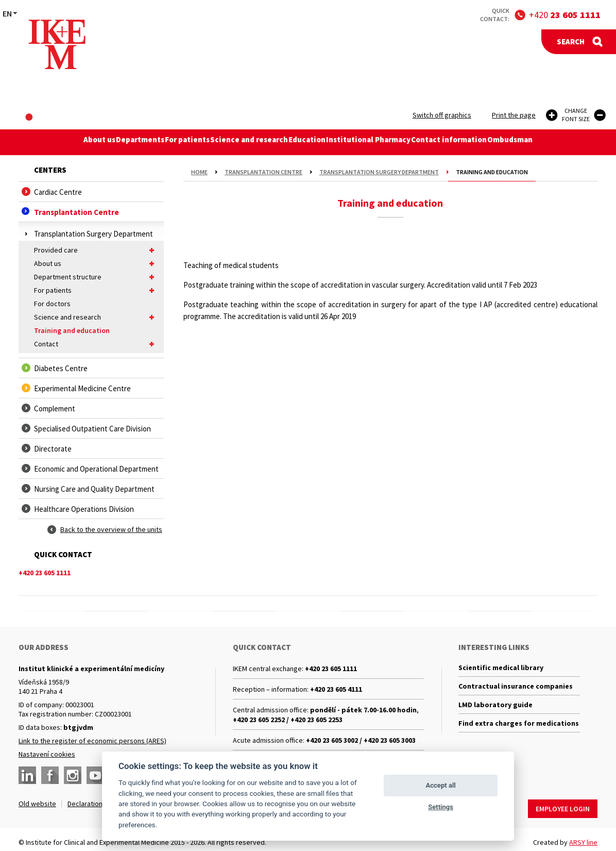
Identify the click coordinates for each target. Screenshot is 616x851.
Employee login (563, 804)
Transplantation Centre (263, 172)
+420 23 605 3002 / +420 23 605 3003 (361, 740)
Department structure (96, 277)
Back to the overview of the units (111, 529)
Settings (441, 807)
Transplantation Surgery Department (379, 172)
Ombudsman (527, 142)
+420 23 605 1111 (331, 669)
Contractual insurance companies (516, 690)
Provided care (96, 250)
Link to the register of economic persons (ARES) (92, 741)
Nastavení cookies (47, 754)
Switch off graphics (442, 115)
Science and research (249, 142)
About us (82, 142)
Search (571, 41)
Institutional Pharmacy (377, 142)
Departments (129, 142)
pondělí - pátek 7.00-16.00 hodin (363, 710)
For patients (182, 142)
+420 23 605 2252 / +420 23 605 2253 (288, 720)
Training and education (72, 330)
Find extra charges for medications (519, 732)
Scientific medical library (501, 669)
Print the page (514, 115)
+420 (565, 15)
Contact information (461, 142)
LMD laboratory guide (495, 711)
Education (311, 142)
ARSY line (583, 837)
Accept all (440, 785)
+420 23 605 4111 (336, 689)
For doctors (52, 304)
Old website (37, 804)
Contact (96, 344)
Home (199, 172)
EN (7, 13)
